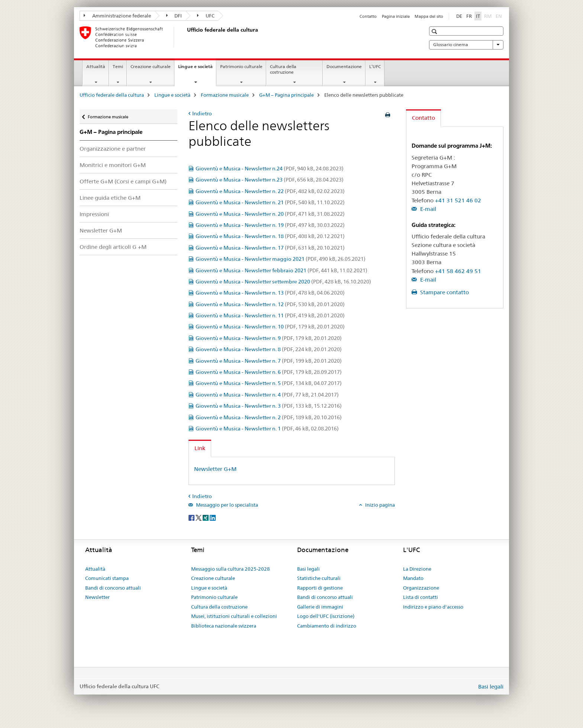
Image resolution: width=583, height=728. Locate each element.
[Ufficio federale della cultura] (186, 37)
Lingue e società (197, 69)
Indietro (202, 113)
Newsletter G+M (101, 230)
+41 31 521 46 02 (458, 200)
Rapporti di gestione (320, 588)
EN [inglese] (500, 16)
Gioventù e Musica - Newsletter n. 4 (267, 395)
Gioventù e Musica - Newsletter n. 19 (270, 225)
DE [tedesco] (459, 16)
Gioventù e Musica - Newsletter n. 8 (269, 349)
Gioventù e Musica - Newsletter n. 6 (269, 372)
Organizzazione (421, 588)
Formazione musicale (225, 95)
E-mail (427, 209)
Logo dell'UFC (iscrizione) (326, 616)
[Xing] (206, 517)
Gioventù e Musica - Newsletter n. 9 (269, 338)
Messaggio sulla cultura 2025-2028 (231, 569)
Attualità (96, 66)
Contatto (368, 16)
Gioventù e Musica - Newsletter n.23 (270, 180)
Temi (118, 66)
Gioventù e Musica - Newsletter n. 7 (269, 361)
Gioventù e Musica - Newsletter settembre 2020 (283, 282)
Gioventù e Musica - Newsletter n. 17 (270, 248)
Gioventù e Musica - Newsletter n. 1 (267, 429)
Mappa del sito (429, 16)
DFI (174, 16)
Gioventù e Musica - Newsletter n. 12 (270, 304)
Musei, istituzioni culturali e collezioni (234, 616)
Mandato (413, 578)
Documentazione (344, 66)
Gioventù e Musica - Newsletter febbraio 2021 (281, 270)
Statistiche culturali (319, 578)
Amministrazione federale (117, 16)
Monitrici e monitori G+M (113, 165)
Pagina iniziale (396, 16)
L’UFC (375, 66)
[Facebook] (192, 517)
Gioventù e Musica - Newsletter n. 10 (270, 327)
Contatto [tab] (423, 118)
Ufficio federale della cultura (112, 95)
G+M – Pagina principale (286, 95)
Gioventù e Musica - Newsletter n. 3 (269, 406)
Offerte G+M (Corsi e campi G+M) (123, 181)
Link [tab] (200, 448)
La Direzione (417, 569)
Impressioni (94, 214)
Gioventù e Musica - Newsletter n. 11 (270, 315)
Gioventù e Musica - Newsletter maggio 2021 (281, 259)
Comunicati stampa (107, 578)
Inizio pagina (379, 505)
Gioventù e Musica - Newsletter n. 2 (269, 417)
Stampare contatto (444, 292)
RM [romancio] (489, 16)
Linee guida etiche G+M (110, 198)
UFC (206, 16)
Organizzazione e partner (113, 149)
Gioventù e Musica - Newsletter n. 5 (269, 383)
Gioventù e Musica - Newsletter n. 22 (270, 191)
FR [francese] (469, 16)
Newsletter (97, 597)
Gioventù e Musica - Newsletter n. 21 (270, 202)
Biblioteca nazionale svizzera (224, 626)
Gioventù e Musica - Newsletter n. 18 (270, 236)
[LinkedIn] (213, 517)
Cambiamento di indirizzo (327, 626)
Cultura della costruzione (283, 69)
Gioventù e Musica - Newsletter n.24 (270, 169)
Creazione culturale (151, 66)
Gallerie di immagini (320, 607)
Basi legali (308, 569)
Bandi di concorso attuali (113, 588)
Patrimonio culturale (241, 66)
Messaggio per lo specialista (226, 505)
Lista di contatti (421, 597)
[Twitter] (199, 517)
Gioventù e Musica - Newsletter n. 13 (270, 293)
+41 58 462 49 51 (458, 271)
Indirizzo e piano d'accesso (433, 607)
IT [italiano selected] (478, 16)
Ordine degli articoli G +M (113, 247)
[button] (435, 31)
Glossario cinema (466, 45)
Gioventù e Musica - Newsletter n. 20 (270, 214)
